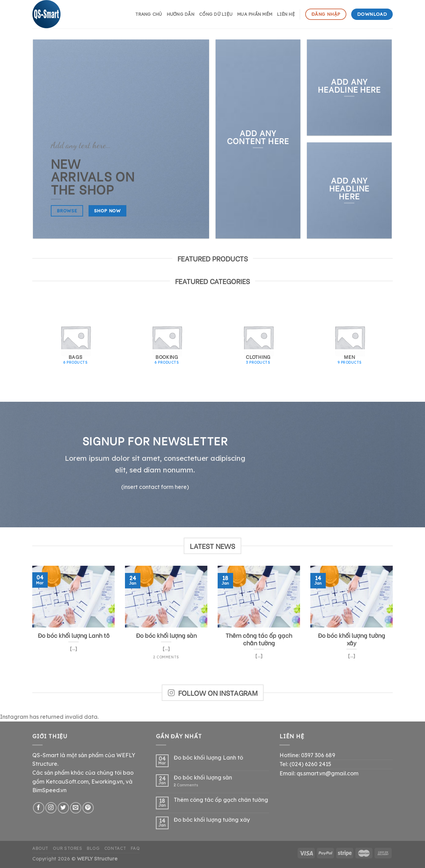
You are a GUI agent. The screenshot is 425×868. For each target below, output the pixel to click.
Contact (115, 848)
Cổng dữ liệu (216, 14)
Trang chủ (148, 14)
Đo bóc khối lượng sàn (203, 778)
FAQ (135, 848)
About (40, 848)
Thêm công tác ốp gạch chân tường (221, 800)
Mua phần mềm (255, 14)
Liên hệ (286, 14)
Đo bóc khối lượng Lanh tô (208, 758)
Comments (186, 785)
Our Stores (67, 848)
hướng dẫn (181, 14)
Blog (93, 848)
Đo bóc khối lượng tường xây (212, 820)
